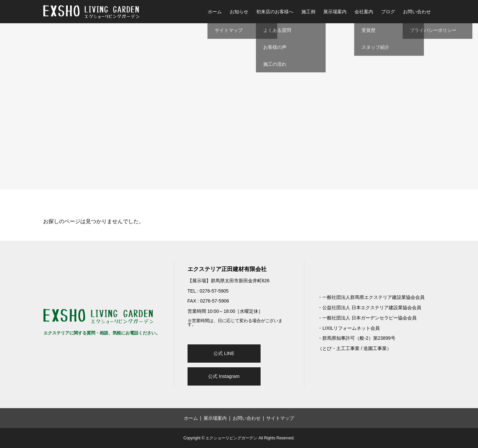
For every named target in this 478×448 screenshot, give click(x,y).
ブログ (388, 12)
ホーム (215, 12)
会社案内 (364, 12)
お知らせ (239, 12)
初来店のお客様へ (275, 12)
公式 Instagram (224, 376)
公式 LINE (224, 353)
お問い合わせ (417, 12)
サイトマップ (280, 418)
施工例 (308, 12)
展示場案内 (335, 12)
